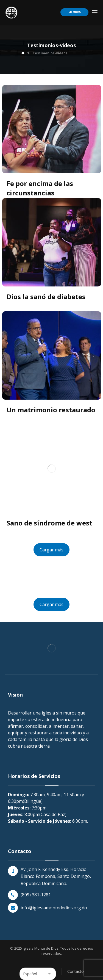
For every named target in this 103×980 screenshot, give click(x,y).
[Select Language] (38, 974)
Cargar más (51, 550)
